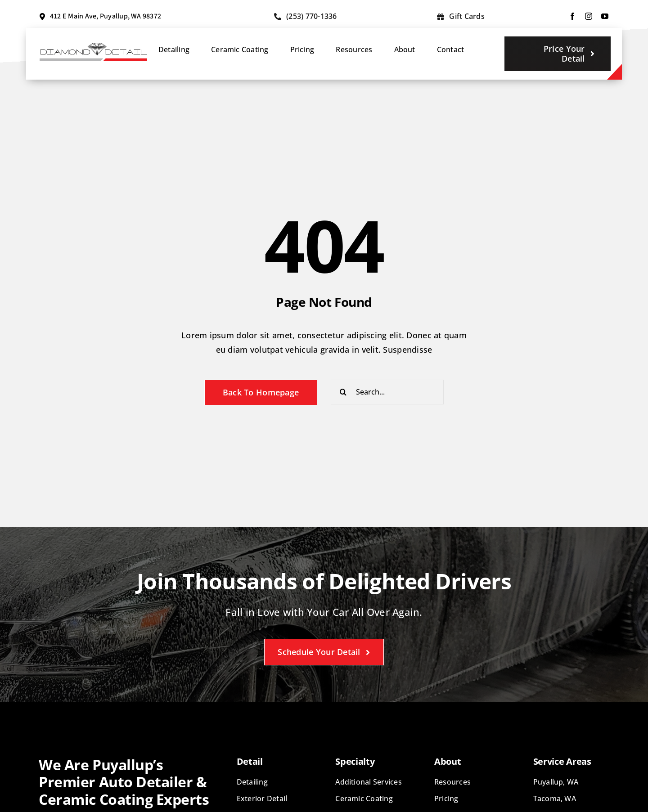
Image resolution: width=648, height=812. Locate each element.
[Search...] (387, 392)
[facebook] (572, 16)
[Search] (343, 392)
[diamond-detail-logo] (93, 47)
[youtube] (605, 16)
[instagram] (589, 16)
